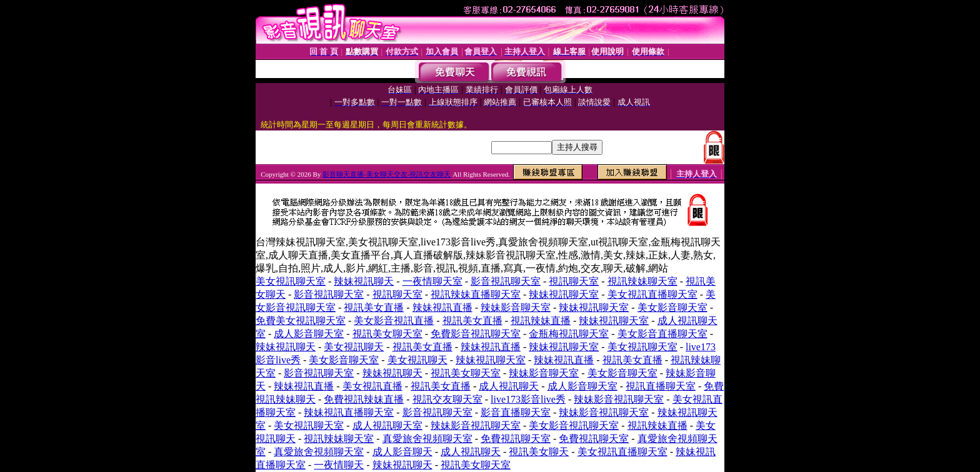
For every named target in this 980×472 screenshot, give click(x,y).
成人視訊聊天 (509, 386)
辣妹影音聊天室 (516, 307)
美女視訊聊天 (354, 347)
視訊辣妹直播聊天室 (476, 294)
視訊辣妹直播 (541, 321)
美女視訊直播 (372, 386)
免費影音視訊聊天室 (476, 334)
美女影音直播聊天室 (662, 334)
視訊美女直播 (374, 307)
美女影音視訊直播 (394, 321)
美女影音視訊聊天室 (574, 425)
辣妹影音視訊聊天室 (619, 399)
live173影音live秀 (528, 399)
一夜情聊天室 (432, 281)
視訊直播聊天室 (661, 386)
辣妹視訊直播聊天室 (349, 412)
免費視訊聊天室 (516, 439)
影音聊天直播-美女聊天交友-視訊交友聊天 (387, 174)
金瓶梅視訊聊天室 (569, 334)
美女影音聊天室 (672, 307)
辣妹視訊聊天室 (564, 294)
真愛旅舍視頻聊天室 (427, 439)
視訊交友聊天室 (447, 399)
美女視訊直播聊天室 (652, 294)
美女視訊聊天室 (291, 281)
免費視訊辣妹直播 (364, 399)
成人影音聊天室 (309, 334)
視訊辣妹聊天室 (642, 281)
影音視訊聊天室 (506, 281)
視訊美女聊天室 (387, 334)
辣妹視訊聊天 (364, 281)
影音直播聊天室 (516, 412)
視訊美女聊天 (539, 452)
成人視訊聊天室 (387, 425)
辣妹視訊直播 (442, 307)
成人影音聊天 (402, 452)
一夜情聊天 (339, 465)
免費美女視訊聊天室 (301, 321)
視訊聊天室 (574, 281)
